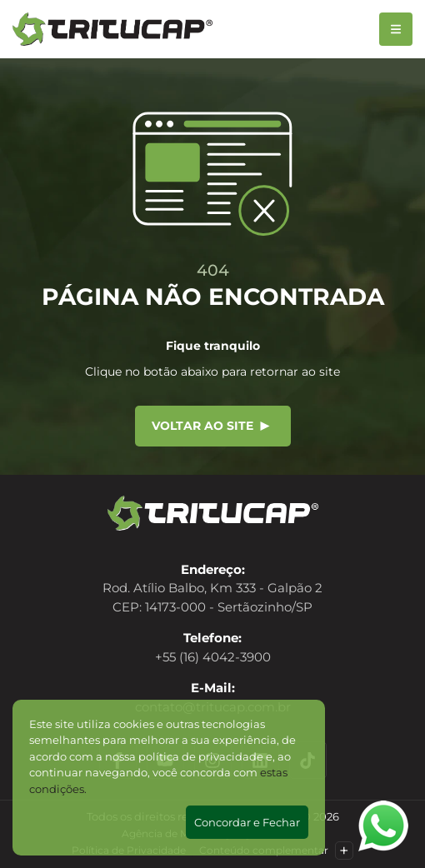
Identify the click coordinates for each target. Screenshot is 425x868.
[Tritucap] (112, 29)
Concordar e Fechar (247, 822)
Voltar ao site (211, 426)
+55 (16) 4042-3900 (213, 657)
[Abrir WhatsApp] (383, 826)
